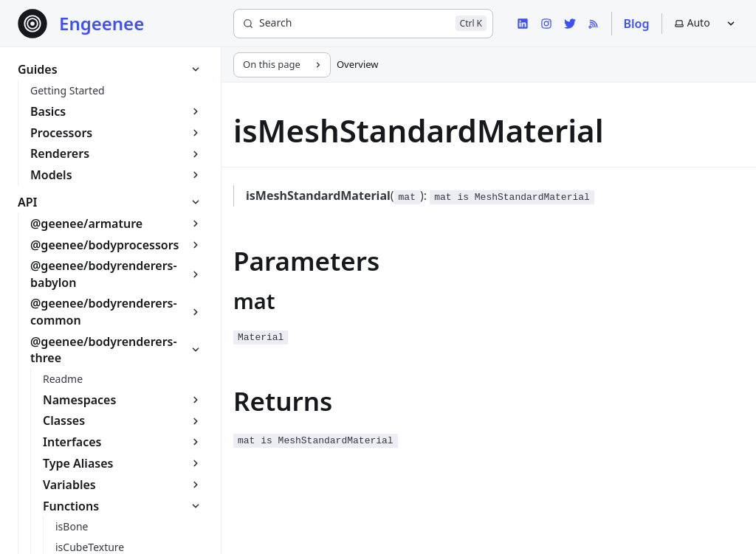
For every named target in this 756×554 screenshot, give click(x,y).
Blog (637, 24)
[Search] (363, 24)
